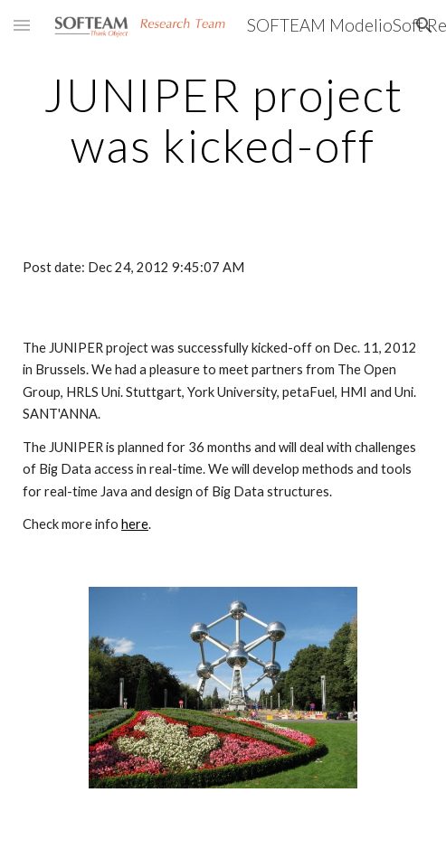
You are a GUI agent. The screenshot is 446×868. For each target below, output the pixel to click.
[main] (223, 120)
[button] (22, 25)
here (135, 524)
